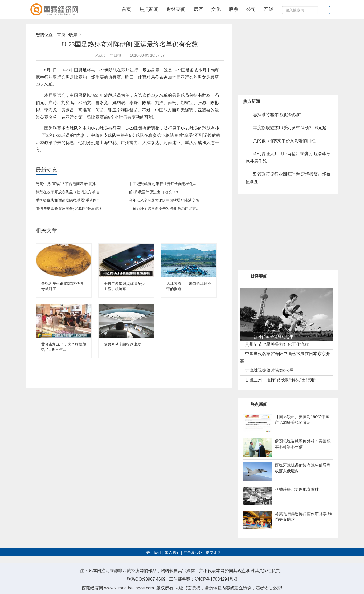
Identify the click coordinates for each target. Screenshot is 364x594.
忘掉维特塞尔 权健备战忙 (277, 115)
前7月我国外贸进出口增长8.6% (154, 192)
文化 (216, 9)
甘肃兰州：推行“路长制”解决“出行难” (281, 380)
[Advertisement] (277, 58)
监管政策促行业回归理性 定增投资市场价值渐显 (288, 178)
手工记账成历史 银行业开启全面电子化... (162, 184)
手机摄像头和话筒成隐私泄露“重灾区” (67, 200)
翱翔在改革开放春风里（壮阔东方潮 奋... (69, 192)
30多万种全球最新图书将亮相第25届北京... (164, 209)
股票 (234, 9)
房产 (198, 9)
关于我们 (154, 553)
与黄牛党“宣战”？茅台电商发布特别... (67, 184)
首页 (126, 9)
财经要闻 (176, 9)
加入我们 (172, 553)
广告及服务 (193, 553)
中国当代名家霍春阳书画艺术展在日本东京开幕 (285, 357)
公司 (251, 9)
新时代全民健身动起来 (273, 337)
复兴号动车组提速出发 (122, 344)
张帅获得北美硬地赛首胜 (297, 489)
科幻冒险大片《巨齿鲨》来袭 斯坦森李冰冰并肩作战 (288, 157)
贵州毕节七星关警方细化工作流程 (277, 344)
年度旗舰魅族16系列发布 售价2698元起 (290, 128)
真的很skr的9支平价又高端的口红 (284, 141)
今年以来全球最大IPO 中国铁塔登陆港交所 (164, 200)
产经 (269, 9)
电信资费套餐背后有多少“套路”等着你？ (69, 209)
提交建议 (213, 553)
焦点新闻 (149, 9)
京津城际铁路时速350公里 (269, 370)
